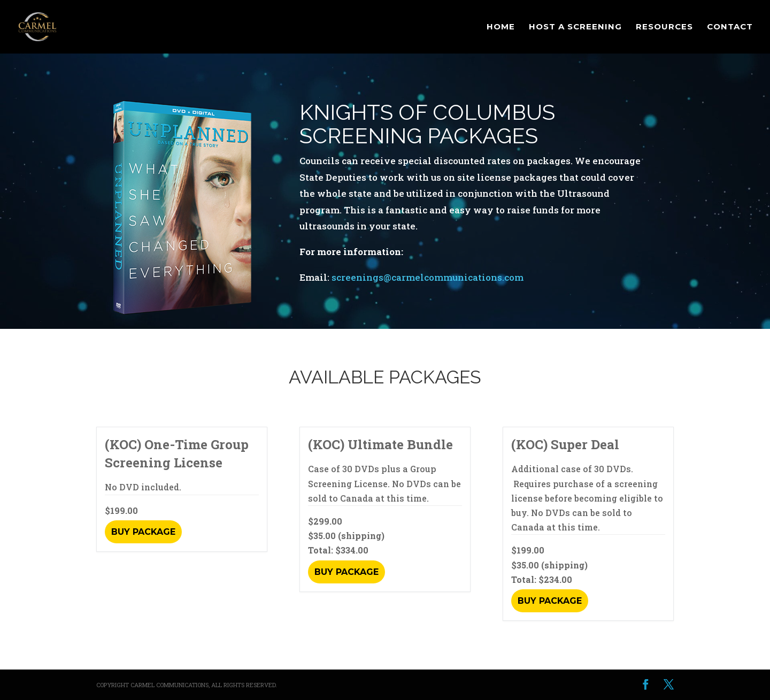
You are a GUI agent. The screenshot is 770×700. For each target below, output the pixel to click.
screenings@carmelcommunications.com (428, 277)
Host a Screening (575, 27)
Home (501, 27)
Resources (664, 27)
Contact (730, 27)
